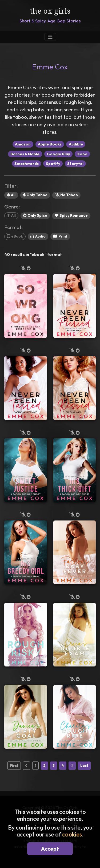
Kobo (82, 154)
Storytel (75, 164)
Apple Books (50, 144)
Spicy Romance (71, 215)
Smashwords (27, 164)
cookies (72, 834)
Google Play (58, 154)
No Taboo (66, 195)
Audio (38, 236)
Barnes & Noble (25, 154)
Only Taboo (35, 195)
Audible (76, 144)
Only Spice (35, 215)
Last (84, 766)
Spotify (53, 164)
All (11, 195)
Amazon (23, 144)
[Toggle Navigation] (50, 37)
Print (60, 236)
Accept (50, 849)
